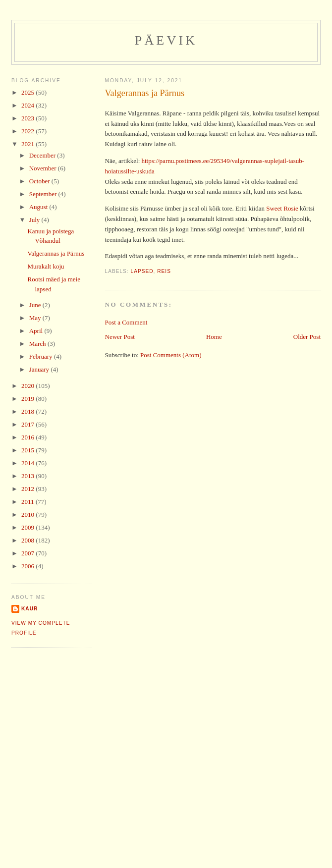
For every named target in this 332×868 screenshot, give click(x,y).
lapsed (142, 271)
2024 (28, 105)
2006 (28, 566)
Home (214, 337)
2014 (28, 463)
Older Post (307, 337)
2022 (28, 131)
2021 (28, 144)
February (42, 356)
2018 (28, 411)
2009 (28, 527)
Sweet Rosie (282, 208)
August (39, 207)
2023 (28, 118)
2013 (28, 476)
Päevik (166, 40)
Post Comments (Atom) (171, 355)
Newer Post (120, 337)
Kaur (29, 609)
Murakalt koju (46, 266)
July (35, 220)
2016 (28, 437)
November (44, 168)
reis (164, 271)
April (37, 331)
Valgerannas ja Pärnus (145, 93)
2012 (28, 489)
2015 (28, 450)
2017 (28, 424)
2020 (28, 386)
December (43, 155)
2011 (28, 502)
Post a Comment (126, 322)
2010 (28, 515)
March (38, 344)
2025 (28, 92)
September (44, 194)
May (36, 318)
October (40, 181)
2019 (28, 399)
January (40, 369)
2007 (28, 553)
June (36, 305)
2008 (28, 540)
